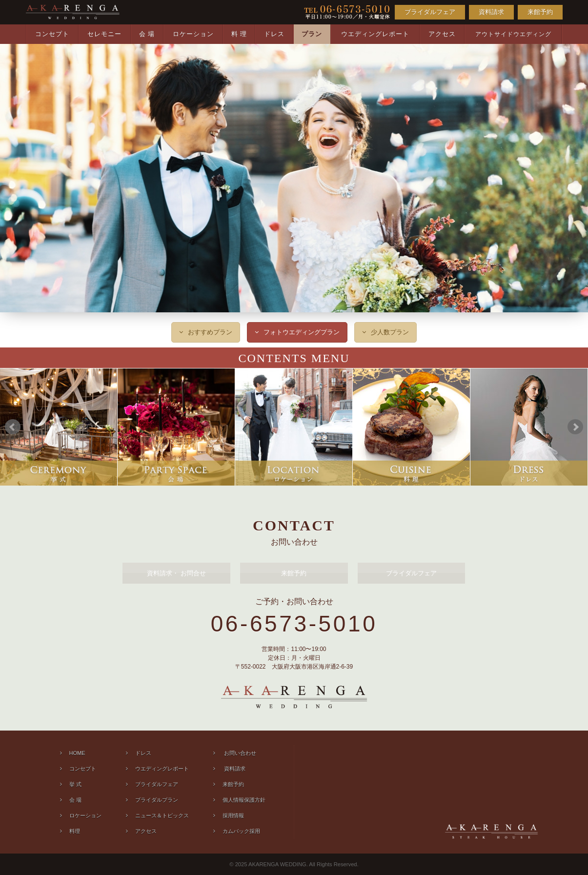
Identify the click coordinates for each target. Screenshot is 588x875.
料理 (75, 831)
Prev (13, 427)
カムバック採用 (241, 831)
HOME (77, 753)
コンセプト (52, 34)
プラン (312, 34)
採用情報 (233, 815)
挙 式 (75, 784)
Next (575, 427)
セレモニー (104, 34)
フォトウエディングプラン (302, 332)
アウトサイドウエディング (513, 34)
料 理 (239, 34)
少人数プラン (390, 332)
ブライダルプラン (157, 800)
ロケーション (193, 34)
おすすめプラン (210, 332)
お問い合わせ (239, 753)
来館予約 (540, 12)
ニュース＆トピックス (162, 815)
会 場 (147, 34)
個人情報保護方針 (244, 800)
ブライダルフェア (430, 12)
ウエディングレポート (375, 34)
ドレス (274, 34)
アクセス (442, 34)
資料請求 (491, 12)
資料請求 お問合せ (176, 573)
